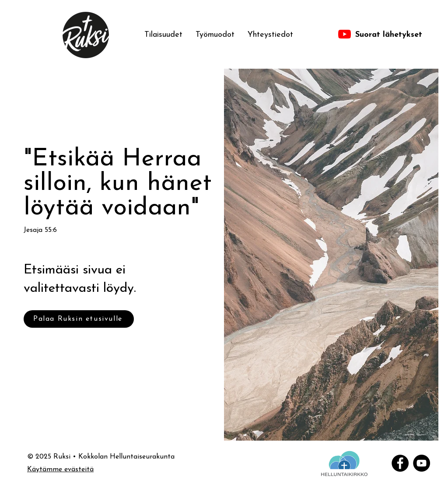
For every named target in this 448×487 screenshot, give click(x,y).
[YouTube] (422, 463)
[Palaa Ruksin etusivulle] (79, 319)
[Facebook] (400, 463)
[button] (215, 35)
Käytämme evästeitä (60, 469)
